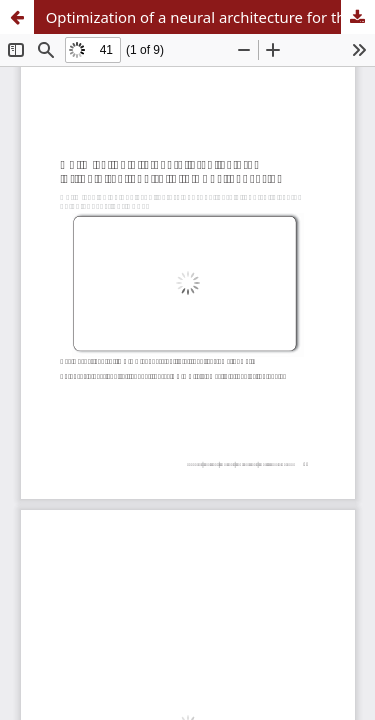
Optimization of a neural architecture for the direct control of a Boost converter (210, 17)
